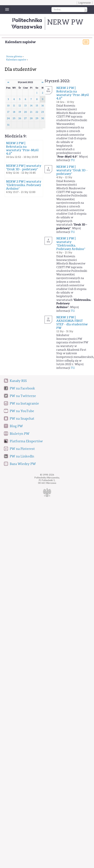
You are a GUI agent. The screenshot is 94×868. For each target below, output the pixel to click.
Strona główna (14, 57)
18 (14, 112)
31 (8, 125)
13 (25, 106)
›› (43, 82)
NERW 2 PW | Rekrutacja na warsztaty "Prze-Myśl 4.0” (22, 148)
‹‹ (8, 82)
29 (37, 118)
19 (20, 112)
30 (43, 118)
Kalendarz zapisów (20, 42)
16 (43, 106)
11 (14, 106)
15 (37, 106)
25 (14, 118)
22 (37, 112)
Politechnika (27, 23)
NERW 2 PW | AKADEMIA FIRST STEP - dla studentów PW (72, 323)
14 (31, 106)
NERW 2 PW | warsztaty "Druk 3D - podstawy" (24, 168)
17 (8, 112)
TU (73, 160)
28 (31, 118)
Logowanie (85, 3)
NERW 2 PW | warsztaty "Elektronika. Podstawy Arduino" (24, 185)
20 (25, 112)
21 (31, 112)
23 (43, 112)
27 (25, 118)
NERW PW (65, 22)
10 (8, 106)
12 (20, 106)
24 (8, 118)
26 (20, 118)
